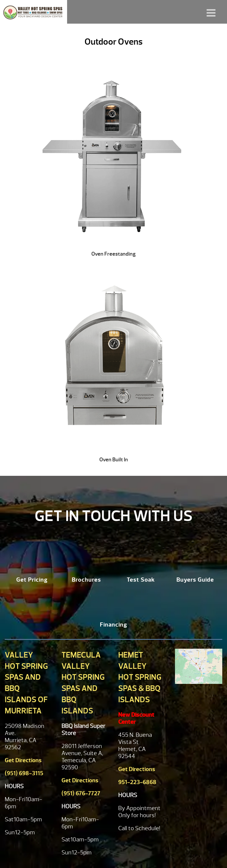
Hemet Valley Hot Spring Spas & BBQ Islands (140, 677)
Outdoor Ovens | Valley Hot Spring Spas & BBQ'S (34, 12)
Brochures (86, 580)
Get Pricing (32, 580)
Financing (113, 625)
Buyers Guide (195, 580)
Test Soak (141, 580)
